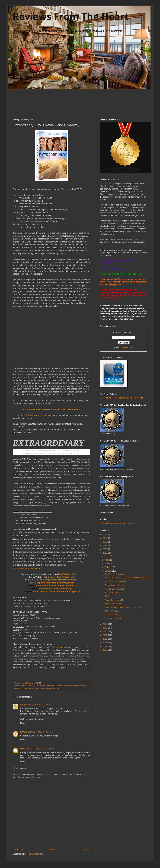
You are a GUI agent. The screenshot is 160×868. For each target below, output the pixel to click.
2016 (105, 628)
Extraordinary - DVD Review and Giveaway (123, 607)
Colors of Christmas (113, 619)
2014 (105, 635)
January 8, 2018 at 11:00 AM (39, 705)
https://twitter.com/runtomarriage (56, 589)
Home (52, 849)
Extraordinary (73, 686)
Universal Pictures (52, 688)
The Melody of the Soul (114, 574)
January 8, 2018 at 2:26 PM (42, 749)
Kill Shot (108, 596)
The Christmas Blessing (115, 585)
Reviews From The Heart (71, 16)
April (107, 560)
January (109, 571)
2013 (105, 639)
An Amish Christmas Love (115, 582)
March (108, 564)
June (107, 556)
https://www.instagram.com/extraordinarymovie (57, 591)
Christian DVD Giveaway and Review (42, 686)
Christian (23, 686)
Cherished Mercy (112, 615)
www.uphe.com (67, 574)
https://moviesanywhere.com (26, 568)
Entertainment (62, 686)
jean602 (24, 732)
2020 (105, 549)
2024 (105, 534)
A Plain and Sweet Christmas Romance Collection (126, 578)
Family (82, 686)
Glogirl (23, 705)
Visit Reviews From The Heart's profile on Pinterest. (122, 398)
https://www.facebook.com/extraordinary (56, 586)
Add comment (20, 768)
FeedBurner (129, 348)
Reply (23, 723)
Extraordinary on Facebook (37, 415)
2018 (105, 553)
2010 (105, 650)
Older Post (85, 849)
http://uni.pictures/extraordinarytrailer (55, 583)
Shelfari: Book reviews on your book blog (117, 523)
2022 (105, 542)
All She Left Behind (113, 604)
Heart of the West (112, 593)
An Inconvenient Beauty (115, 589)
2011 (105, 646)
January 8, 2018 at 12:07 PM (40, 732)
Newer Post (18, 849)
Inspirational (29, 688)
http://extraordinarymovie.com (59, 577)
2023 (105, 538)
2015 (105, 632)
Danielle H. (25, 749)
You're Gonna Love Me (114, 600)
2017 (105, 624)
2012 (105, 643)
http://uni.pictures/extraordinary (56, 580)
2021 (105, 546)
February (109, 567)
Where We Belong (112, 611)
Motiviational (40, 688)
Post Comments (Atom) (34, 854)
